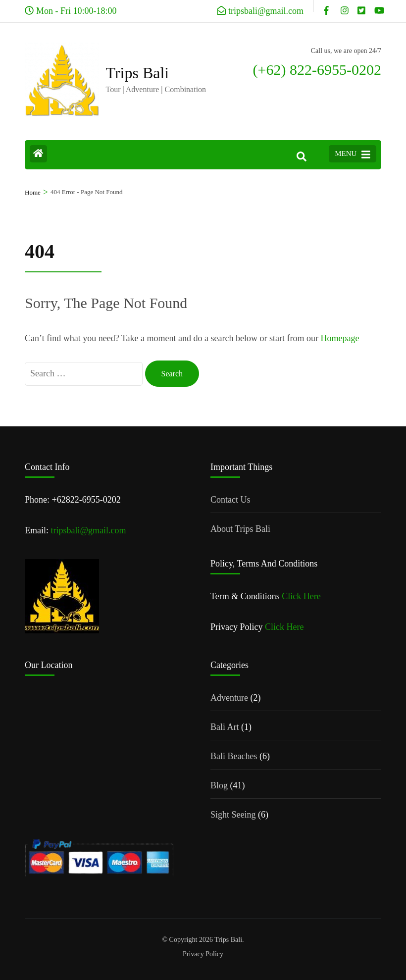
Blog (219, 785)
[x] (361, 6)
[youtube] (378, 6)
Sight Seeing (233, 815)
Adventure (229, 698)
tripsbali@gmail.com (89, 530)
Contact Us (230, 500)
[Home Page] (38, 154)
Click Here (301, 596)
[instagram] (344, 6)
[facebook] (327, 6)
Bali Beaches (234, 756)
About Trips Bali (240, 529)
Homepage (340, 338)
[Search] (302, 157)
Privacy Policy (203, 954)
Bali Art (225, 727)
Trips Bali (138, 73)
